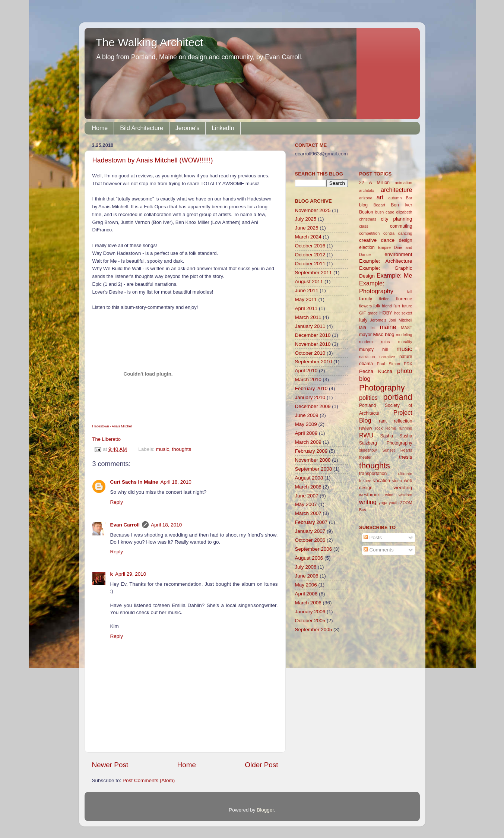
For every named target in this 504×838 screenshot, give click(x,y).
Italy (363, 320)
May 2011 (306, 299)
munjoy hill (373, 350)
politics (368, 398)
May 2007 (306, 504)
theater (365, 457)
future (407, 306)
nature (406, 357)
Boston (366, 212)
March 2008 (308, 487)
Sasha (387, 436)
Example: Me (394, 275)
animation (404, 183)
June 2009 (307, 415)
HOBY (386, 313)
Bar (409, 198)
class (364, 226)
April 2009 (306, 433)
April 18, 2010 (176, 482)
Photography (382, 388)
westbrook (369, 495)
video (397, 481)
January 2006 (310, 612)
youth (394, 503)
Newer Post (110, 765)
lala (363, 328)
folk (377, 306)
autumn (395, 198)
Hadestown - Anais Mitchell (112, 426)
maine (388, 327)
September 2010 (314, 362)
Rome (391, 428)
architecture (397, 190)
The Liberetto (107, 439)
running (405, 428)
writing (368, 502)
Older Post (261, 765)
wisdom (405, 495)
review (366, 428)
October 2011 (310, 264)
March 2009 (308, 442)
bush (379, 212)
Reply (117, 502)
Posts (373, 537)
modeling (404, 335)
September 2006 (314, 549)
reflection (403, 421)
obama (366, 364)
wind (389, 495)
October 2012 (310, 255)
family (366, 299)
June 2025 (307, 228)
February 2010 (311, 388)
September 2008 (314, 469)
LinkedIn (223, 128)
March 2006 (308, 603)
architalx (367, 190)
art (380, 197)
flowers (365, 306)
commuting (401, 226)
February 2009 (311, 451)
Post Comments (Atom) (149, 780)
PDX (408, 364)
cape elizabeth (399, 212)
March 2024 (308, 237)
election (367, 247)
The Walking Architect (150, 42)
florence (404, 299)
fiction (384, 299)
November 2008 (313, 460)
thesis (405, 457)
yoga (383, 503)
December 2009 (313, 406)
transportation (373, 474)
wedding (403, 488)
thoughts (181, 449)
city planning (396, 219)
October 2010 (310, 353)
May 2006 (306, 585)
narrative (387, 357)
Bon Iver (401, 205)
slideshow (368, 450)
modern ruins (374, 342)
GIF (362, 313)
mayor (365, 335)
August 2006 (309, 558)
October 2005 (310, 621)
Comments (379, 550)
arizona (366, 198)
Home (100, 128)
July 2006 (306, 567)
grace (373, 313)
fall (410, 292)
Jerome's (187, 128)
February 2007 (311, 522)
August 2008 (309, 478)
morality (405, 342)
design (406, 240)
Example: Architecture (386, 261)
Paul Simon (389, 364)
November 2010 (313, 344)
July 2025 (306, 219)
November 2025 (313, 210)
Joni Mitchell (400, 320)
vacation (382, 481)
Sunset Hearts (397, 450)
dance (388, 240)
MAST (407, 328)
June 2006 (307, 576)
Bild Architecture (142, 128)
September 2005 (314, 630)
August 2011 (309, 282)
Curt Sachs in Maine (134, 482)
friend (387, 306)
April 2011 (306, 308)
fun (397, 306)
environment (398, 254)
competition (369, 233)
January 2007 (310, 531)
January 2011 (310, 326)
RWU (366, 435)
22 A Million (374, 183)
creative (368, 240)
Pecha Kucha (376, 371)
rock (379, 428)
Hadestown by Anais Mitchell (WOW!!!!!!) (153, 160)
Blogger (265, 810)
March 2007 (308, 513)
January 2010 (310, 397)
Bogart (379, 205)
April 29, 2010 (131, 574)
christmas (368, 219)
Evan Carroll (125, 525)
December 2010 (313, 335)
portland (397, 397)
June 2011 (307, 290)
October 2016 (310, 246)
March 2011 (308, 317)
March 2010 (308, 380)
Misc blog (383, 334)
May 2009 (306, 424)
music (163, 449)
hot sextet (403, 313)
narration (367, 357)
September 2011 (314, 273)
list (373, 328)
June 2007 (307, 496)
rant (383, 421)
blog (363, 205)
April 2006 (306, 594)
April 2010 (306, 371)
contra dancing (398, 233)
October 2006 (310, 540)
